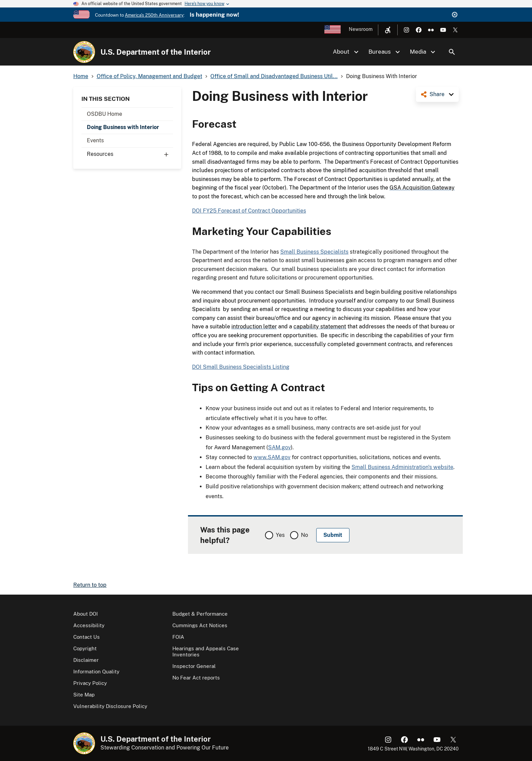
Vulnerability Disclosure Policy (110, 706)
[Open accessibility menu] (388, 30)
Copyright (85, 648)
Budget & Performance (200, 614)
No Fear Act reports (196, 678)
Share (437, 94)
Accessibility (89, 625)
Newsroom (361, 29)
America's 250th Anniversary (154, 15)
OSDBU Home (104, 114)
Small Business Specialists (314, 252)
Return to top (90, 585)
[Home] (84, 52)
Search (452, 52)
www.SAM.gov (272, 457)
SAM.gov (279, 447)
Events (95, 140)
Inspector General (194, 666)
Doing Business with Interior (123, 127)
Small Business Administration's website (402, 467)
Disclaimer (86, 660)
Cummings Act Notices (200, 625)
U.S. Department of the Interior (156, 52)
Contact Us (87, 637)
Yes (280, 535)
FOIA (178, 637)
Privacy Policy (90, 683)
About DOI (85, 614)
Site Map (84, 695)
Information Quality (96, 672)
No (305, 535)
